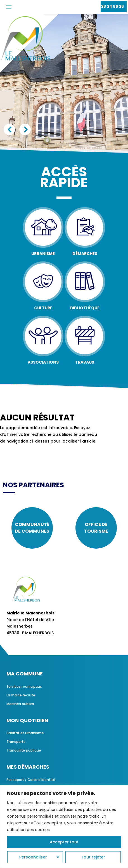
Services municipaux (24, 686)
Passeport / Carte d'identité (31, 780)
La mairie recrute (21, 695)
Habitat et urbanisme (25, 733)
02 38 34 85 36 (109, 6)
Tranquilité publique (24, 750)
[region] (64, 826)
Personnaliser (33, 857)
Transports (16, 742)
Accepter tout (64, 842)
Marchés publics (20, 704)
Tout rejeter (93, 857)
